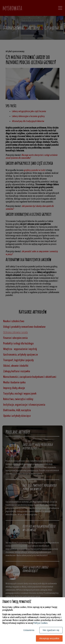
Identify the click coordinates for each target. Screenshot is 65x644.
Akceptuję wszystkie (49, 638)
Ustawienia (29, 630)
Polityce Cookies (41, 623)
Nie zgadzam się (51, 630)
